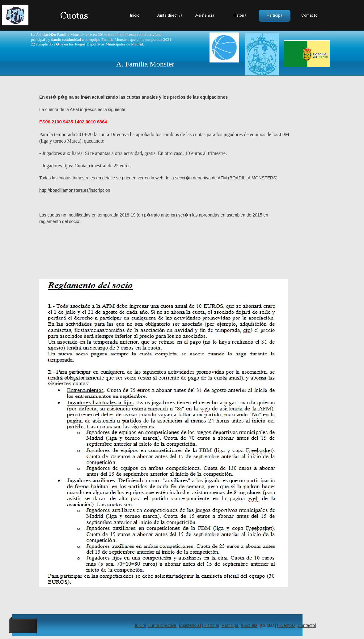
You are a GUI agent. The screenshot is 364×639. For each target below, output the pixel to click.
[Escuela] (250, 625)
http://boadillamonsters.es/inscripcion (75, 190)
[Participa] (230, 625)
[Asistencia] (190, 625)
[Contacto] (306, 625)
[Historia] (211, 625)
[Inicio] (140, 625)
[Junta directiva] (163, 625)
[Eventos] (286, 625)
